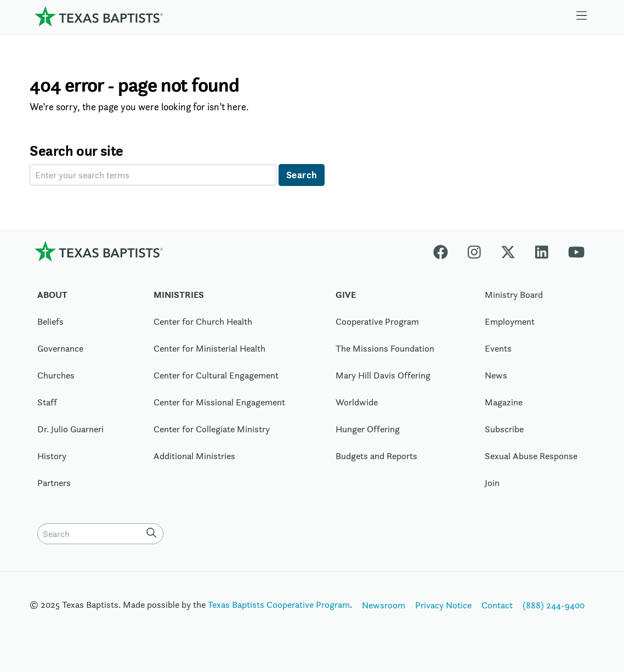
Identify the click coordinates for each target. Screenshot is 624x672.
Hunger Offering (368, 429)
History (52, 456)
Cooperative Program (377, 321)
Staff (47, 402)
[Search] (154, 532)
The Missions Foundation (385, 348)
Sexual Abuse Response (531, 456)
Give (346, 295)
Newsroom (384, 605)
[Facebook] (446, 251)
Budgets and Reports (376, 456)
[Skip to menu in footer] (582, 16)
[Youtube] (576, 251)
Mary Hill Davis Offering (383, 375)
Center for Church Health (203, 321)
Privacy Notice (443, 605)
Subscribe (504, 429)
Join (492, 483)
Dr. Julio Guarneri (70, 429)
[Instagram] (474, 251)
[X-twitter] (508, 251)
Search (302, 175)
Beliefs (50, 321)
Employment (510, 321)
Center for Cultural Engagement (216, 375)
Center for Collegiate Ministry (212, 429)
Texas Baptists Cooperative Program (279, 605)
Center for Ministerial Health (209, 348)
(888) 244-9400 (554, 605)
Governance (60, 348)
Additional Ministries (194, 456)
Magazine (504, 402)
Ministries (179, 295)
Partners (54, 483)
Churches (56, 375)
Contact (497, 605)
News (496, 375)
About (52, 295)
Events (498, 348)
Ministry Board (514, 295)
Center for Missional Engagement (219, 402)
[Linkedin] (542, 251)
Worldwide (357, 402)
